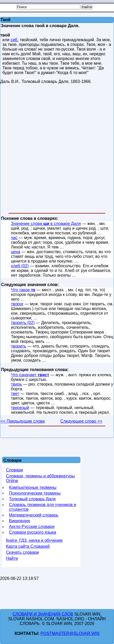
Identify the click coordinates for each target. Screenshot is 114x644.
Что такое (23, 290)
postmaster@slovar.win (70, 633)
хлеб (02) (20, 266)
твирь (16, 384)
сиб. (15, 40)
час (14, 238)
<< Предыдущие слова (23, 421)
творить (19, 346)
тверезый (20, 408)
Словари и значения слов (43, 614)
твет (15, 394)
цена (16, 252)
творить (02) (23, 323)
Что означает (30, 375)
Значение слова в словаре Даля (46, 224)
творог (17, 304)
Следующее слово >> (81, 421)
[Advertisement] (57, 150)
